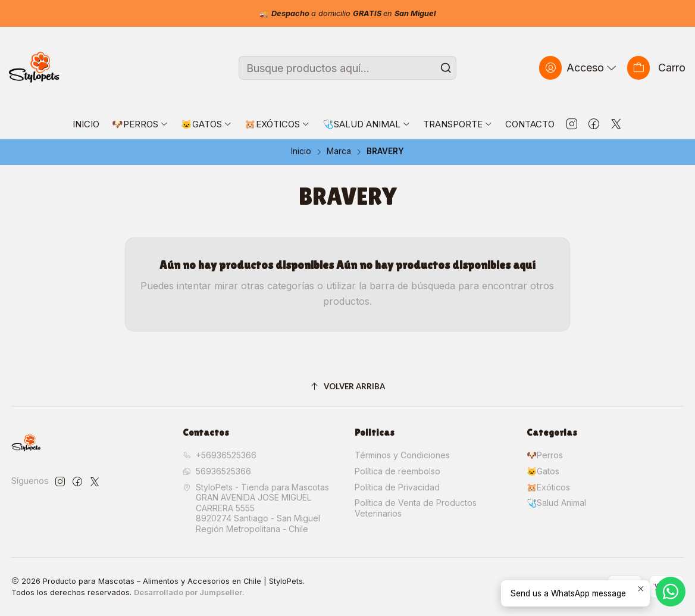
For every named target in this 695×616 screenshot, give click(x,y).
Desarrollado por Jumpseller (188, 592)
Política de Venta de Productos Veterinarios (416, 508)
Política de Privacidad (397, 487)
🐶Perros (545, 455)
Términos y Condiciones (402, 455)
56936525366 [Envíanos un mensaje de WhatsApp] (217, 471)
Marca (339, 152)
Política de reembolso (397, 471)
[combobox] (347, 68)
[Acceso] (579, 68)
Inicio (301, 152)
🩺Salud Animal (556, 503)
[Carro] (656, 68)
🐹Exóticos (548, 487)
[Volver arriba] (348, 387)
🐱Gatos (543, 471)
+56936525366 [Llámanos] (220, 455)
